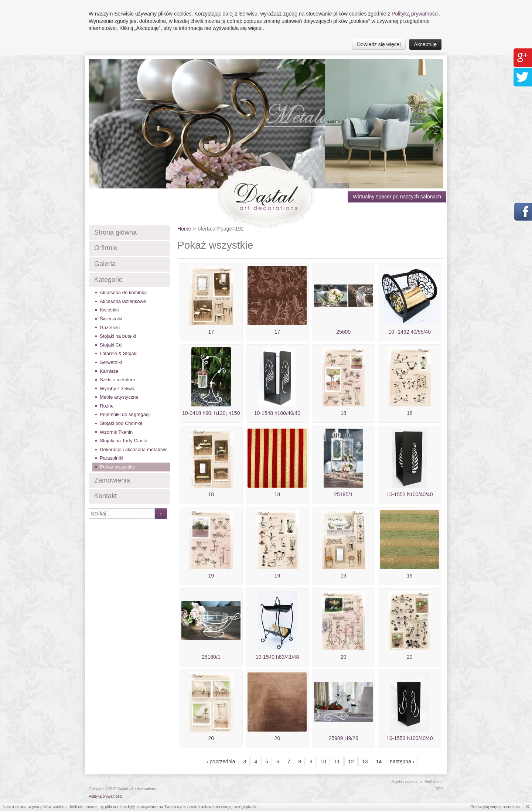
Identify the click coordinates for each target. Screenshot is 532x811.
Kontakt (105, 496)
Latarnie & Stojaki (119, 353)
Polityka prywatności (105, 796)
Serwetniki (111, 362)
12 (351, 761)
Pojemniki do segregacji (125, 414)
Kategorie (108, 280)
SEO (439, 789)
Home (184, 229)
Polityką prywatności (415, 14)
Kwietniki (109, 310)
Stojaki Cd (111, 345)
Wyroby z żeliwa (117, 389)
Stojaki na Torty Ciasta (124, 441)
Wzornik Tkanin (116, 432)
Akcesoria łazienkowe (123, 301)
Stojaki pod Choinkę (121, 423)
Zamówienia (112, 480)
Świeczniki (111, 319)
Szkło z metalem (117, 380)
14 (379, 761)
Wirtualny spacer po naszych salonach (397, 197)
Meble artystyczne (119, 397)
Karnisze (109, 371)
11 (337, 761)
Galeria (105, 264)
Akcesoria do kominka (123, 292)
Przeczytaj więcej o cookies (495, 807)
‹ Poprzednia (221, 761)
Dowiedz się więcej (379, 44)
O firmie (106, 248)
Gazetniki (110, 328)
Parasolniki (112, 458)
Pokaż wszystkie (117, 467)
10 (323, 761)
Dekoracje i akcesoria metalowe (134, 449)
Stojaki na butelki (118, 336)
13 (365, 761)
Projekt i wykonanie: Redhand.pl (417, 782)
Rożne (107, 406)
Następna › (402, 761)
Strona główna (115, 232)
